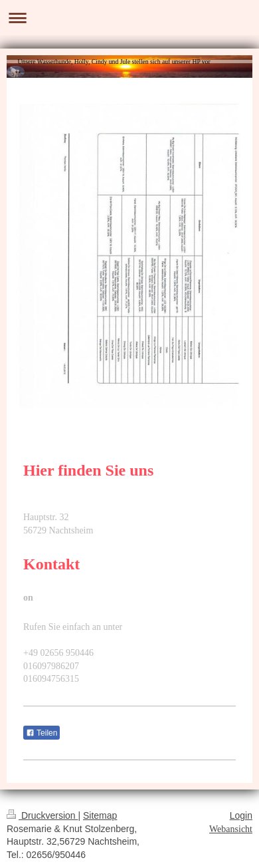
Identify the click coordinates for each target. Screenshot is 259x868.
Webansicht (231, 829)
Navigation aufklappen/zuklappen (129, 18)
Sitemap (100, 815)
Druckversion (42, 815)
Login (241, 815)
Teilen (42, 733)
